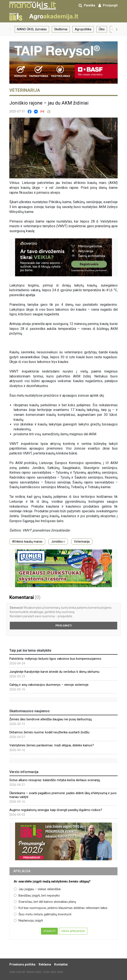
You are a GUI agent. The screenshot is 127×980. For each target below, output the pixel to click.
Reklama (45, 964)
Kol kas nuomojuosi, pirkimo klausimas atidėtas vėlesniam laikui (61, 908)
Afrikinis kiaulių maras (27, 542)
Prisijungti (64, 626)
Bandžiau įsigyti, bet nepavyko (37, 896)
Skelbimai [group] (61, 29)
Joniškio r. (58, 542)
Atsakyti (49, 931)
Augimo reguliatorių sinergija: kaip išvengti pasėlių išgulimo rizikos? (56, 810)
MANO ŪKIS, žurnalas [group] (32, 29)
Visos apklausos (73, 931)
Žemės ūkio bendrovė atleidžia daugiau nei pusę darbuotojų (51, 719)
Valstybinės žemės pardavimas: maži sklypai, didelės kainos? (52, 745)
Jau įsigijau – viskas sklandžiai (37, 889)
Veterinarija (82, 542)
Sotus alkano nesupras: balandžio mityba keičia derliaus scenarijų (55, 780)
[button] (10, 29)
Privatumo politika (22, 964)
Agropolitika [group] (83, 29)
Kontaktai (61, 964)
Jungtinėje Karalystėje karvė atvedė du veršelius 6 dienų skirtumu (54, 672)
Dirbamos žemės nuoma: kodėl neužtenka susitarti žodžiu (49, 732)
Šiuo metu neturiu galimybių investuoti (43, 914)
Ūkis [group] (102, 29)
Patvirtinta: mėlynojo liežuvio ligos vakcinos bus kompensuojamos (55, 659)
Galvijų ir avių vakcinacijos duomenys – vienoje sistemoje (49, 685)
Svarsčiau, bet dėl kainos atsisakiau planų (45, 902)
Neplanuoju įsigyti (28, 920)
